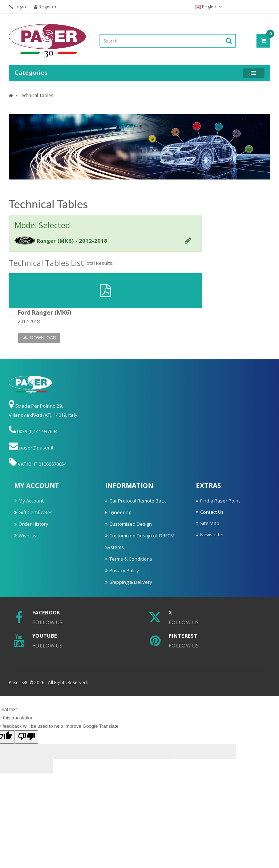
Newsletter (212, 534)
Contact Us (212, 512)
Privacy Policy (124, 570)
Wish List (28, 536)
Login (17, 7)
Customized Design (131, 524)
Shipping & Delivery (131, 582)
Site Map (210, 523)
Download (40, 338)
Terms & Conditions (131, 559)
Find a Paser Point (220, 501)
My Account (31, 501)
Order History (33, 524)
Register (45, 7)
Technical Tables (36, 95)
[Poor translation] (27, 737)
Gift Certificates (36, 512)
